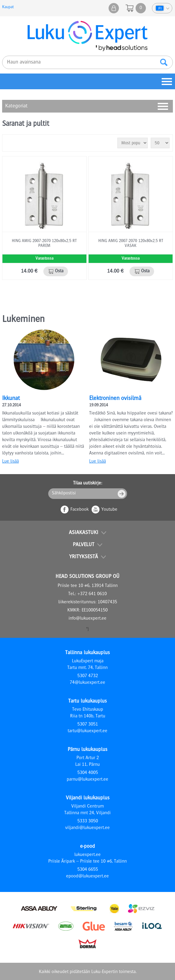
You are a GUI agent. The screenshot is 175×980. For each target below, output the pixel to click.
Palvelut (84, 545)
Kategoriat (16, 106)
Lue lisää (10, 462)
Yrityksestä (84, 557)
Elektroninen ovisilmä (115, 399)
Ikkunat (11, 399)
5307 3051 (88, 725)
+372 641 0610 (92, 594)
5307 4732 (88, 676)
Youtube (109, 510)
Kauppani (114, 8)
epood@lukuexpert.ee (87, 877)
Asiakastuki (84, 533)
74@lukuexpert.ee (87, 683)
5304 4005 (88, 773)
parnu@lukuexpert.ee (87, 780)
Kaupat (8, 7)
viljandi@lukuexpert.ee (87, 828)
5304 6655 (88, 870)
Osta (59, 271)
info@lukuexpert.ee (87, 619)
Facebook (79, 510)
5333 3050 (88, 821)
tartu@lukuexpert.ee (87, 731)
